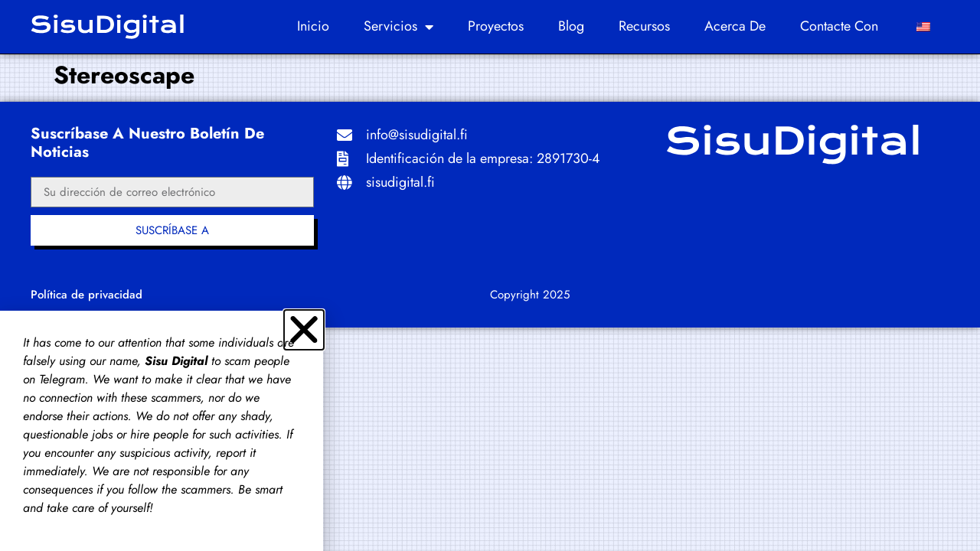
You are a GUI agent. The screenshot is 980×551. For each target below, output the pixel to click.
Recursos (644, 26)
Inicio (313, 26)
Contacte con (839, 26)
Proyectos (496, 26)
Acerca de (735, 26)
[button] (304, 330)
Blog (571, 26)
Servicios (399, 27)
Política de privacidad (87, 295)
